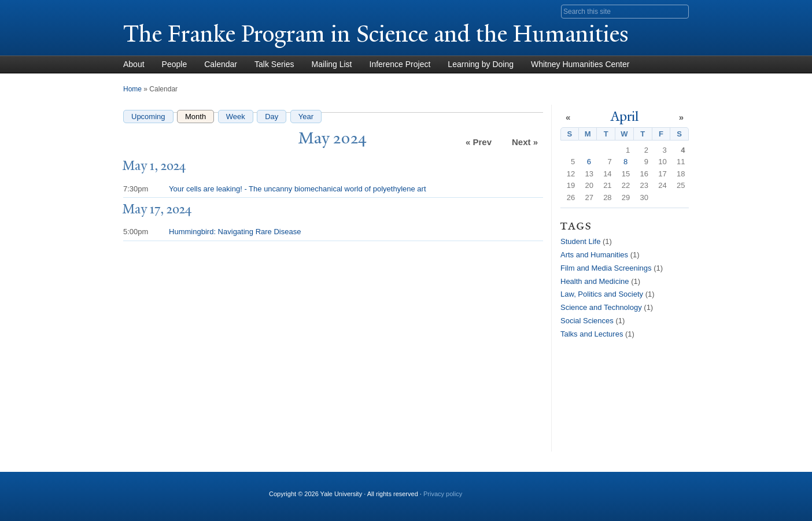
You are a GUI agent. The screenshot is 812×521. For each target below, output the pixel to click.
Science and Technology (601, 307)
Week (236, 117)
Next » (525, 142)
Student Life (580, 241)
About (134, 64)
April (625, 117)
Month (200, 117)
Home (132, 89)
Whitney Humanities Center (580, 64)
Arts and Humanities (594, 255)
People (175, 64)
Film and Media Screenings (606, 268)
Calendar (221, 64)
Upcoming (148, 117)
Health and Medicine (595, 281)
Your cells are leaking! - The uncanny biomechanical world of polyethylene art (297, 189)
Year (306, 117)
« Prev (479, 142)
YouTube (567, 489)
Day (272, 117)
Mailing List (331, 64)
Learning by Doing (481, 64)
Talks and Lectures (592, 334)
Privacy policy (443, 494)
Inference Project (400, 64)
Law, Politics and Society (602, 294)
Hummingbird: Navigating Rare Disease (235, 232)
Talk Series (274, 64)
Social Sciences (587, 321)
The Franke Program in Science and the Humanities (376, 34)
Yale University (156, 10)
